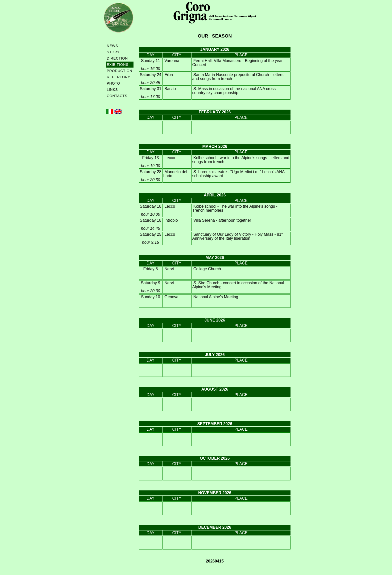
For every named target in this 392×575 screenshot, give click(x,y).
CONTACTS (117, 96)
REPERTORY (118, 77)
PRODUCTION (119, 71)
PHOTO (113, 83)
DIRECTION (117, 58)
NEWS (112, 46)
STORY (113, 52)
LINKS (112, 90)
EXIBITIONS (118, 65)
